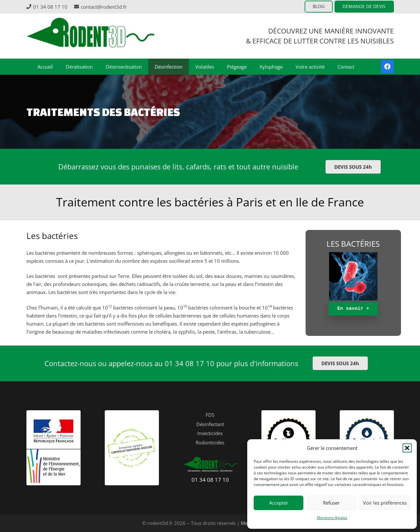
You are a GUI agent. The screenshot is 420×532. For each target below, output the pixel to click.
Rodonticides (210, 442)
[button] (407, 448)
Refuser (331, 503)
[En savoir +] (353, 309)
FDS (210, 415)
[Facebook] (387, 67)
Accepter (279, 503)
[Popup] (353, 276)
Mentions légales (332, 518)
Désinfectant (210, 424)
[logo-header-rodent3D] (91, 36)
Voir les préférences (385, 503)
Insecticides (210, 433)
